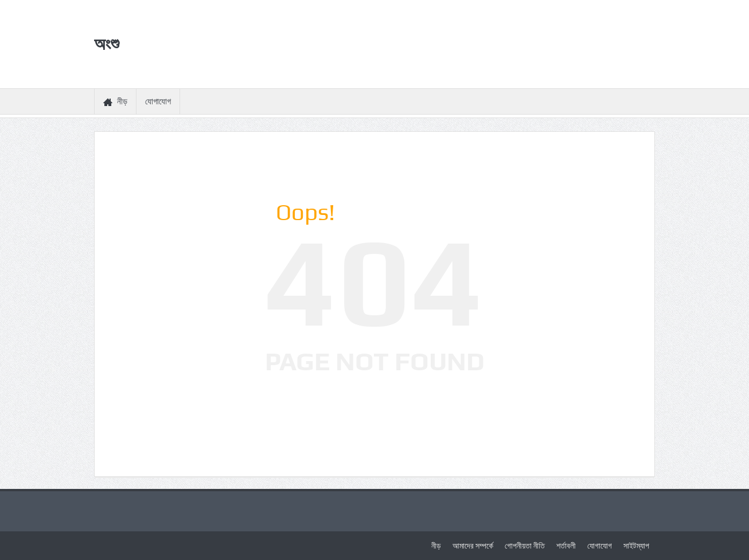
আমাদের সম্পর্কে (473, 546)
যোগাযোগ (158, 101)
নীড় (115, 102)
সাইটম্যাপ (636, 546)
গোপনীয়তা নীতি (525, 546)
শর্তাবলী (566, 546)
